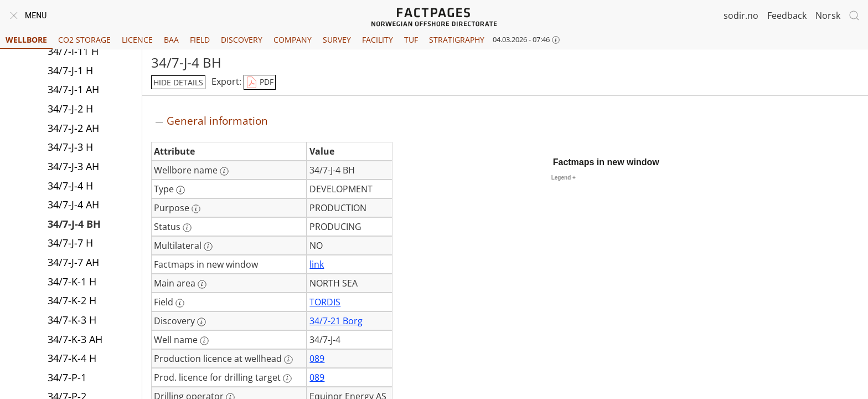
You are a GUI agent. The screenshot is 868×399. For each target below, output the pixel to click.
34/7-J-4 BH (74, 224)
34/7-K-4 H (72, 358)
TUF (411, 40)
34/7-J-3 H (70, 147)
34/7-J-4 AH (73, 204)
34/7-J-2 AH (73, 128)
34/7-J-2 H (70, 109)
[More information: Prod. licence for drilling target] (287, 378)
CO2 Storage (84, 40)
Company (293, 40)
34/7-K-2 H (72, 300)
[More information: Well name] (204, 341)
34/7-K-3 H (72, 320)
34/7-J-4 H (70, 186)
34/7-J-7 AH (73, 262)
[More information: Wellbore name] (224, 171)
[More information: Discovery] (201, 322)
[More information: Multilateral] (208, 247)
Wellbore (26, 40)
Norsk (828, 16)
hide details (178, 82)
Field (200, 40)
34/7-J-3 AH (73, 166)
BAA (171, 40)
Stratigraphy (457, 40)
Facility (378, 40)
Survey (337, 40)
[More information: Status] (187, 228)
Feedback (787, 16)
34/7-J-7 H (70, 243)
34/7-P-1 (67, 377)
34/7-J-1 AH (73, 89)
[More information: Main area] (202, 284)
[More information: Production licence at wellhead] (288, 360)
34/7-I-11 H (73, 51)
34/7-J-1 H (70, 70)
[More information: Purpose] (196, 209)
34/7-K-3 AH (75, 339)
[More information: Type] (180, 190)
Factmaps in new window (606, 162)
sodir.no (741, 16)
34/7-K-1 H (72, 282)
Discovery (242, 40)
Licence (137, 40)
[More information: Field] (180, 303)
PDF (260, 83)
